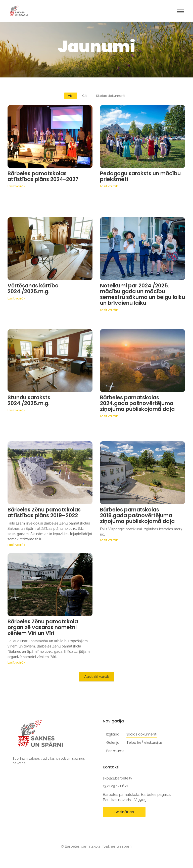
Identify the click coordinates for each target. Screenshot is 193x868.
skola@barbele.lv (117, 778)
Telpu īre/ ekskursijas (144, 743)
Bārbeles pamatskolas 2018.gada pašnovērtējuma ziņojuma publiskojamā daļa (137, 515)
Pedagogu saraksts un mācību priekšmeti (140, 176)
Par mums (115, 751)
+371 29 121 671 (115, 786)
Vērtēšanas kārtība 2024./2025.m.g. (33, 288)
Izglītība (113, 734)
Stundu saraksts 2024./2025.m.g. (29, 400)
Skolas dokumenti (142, 734)
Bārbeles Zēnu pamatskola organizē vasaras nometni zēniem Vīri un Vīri (43, 627)
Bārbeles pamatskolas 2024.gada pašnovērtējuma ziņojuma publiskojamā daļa (137, 403)
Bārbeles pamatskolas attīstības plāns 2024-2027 (43, 176)
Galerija (113, 743)
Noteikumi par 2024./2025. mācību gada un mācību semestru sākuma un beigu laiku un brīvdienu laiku (142, 294)
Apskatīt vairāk (97, 677)
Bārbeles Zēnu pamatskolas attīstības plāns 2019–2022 (44, 512)
